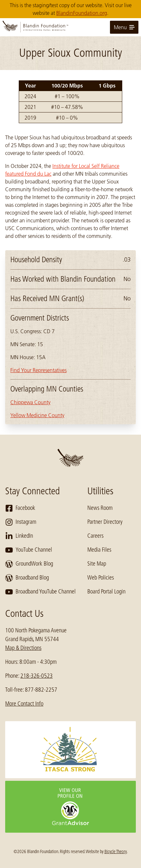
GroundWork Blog (29, 564)
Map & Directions (23, 648)
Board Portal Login (106, 592)
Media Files (99, 550)
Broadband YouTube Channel (40, 592)
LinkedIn (19, 536)
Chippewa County (30, 402)
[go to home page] (70, 27)
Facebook (20, 508)
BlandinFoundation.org (82, 13)
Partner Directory (105, 522)
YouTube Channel (29, 550)
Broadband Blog (27, 578)
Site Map (97, 564)
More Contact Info (24, 704)
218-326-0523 (37, 676)
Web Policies (101, 578)
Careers (95, 536)
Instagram (21, 522)
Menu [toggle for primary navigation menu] (124, 27)
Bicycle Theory (116, 851)
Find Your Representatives (38, 370)
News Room (100, 508)
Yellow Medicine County (37, 415)
